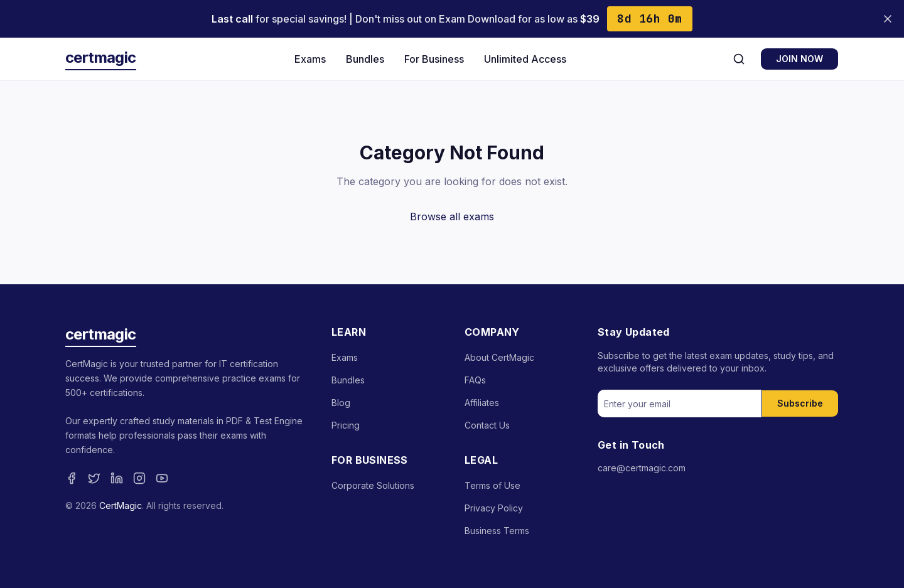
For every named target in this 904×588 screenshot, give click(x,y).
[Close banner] (888, 19)
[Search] (739, 59)
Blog (341, 403)
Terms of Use (492, 485)
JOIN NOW (799, 59)
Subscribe (800, 403)
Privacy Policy (494, 508)
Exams (310, 59)
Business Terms (497, 531)
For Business (434, 59)
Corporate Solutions (373, 485)
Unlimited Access (525, 59)
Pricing (346, 425)
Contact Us (487, 425)
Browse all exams (452, 216)
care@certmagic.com (642, 468)
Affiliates (482, 403)
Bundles (365, 59)
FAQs (475, 380)
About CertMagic (499, 357)
